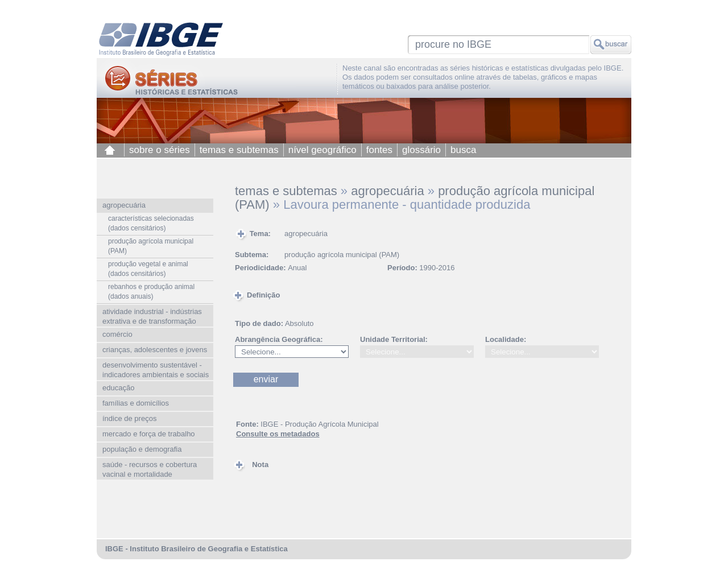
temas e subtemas (239, 150)
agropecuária (387, 191)
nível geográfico (322, 150)
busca (463, 150)
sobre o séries (160, 150)
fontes (379, 150)
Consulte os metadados (278, 434)
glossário (421, 150)
